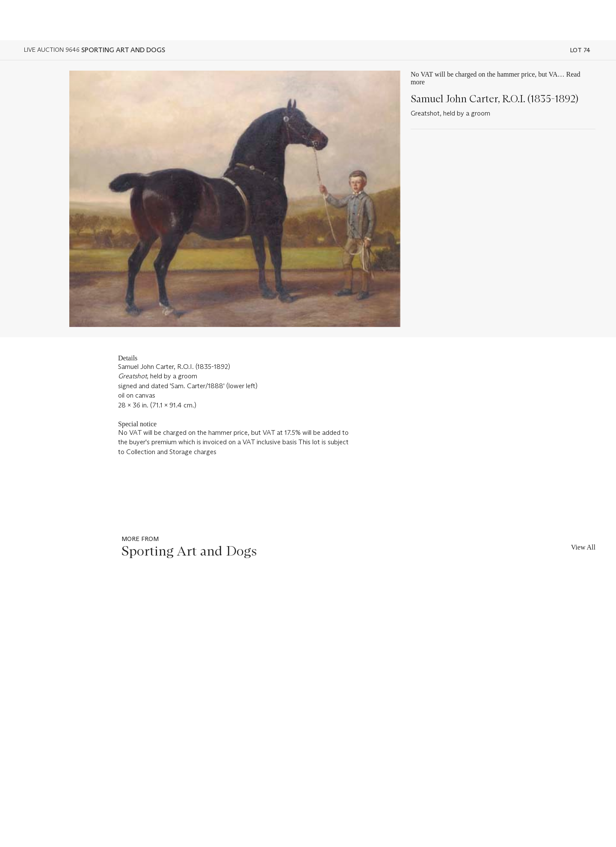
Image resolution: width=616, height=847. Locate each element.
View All (583, 547)
